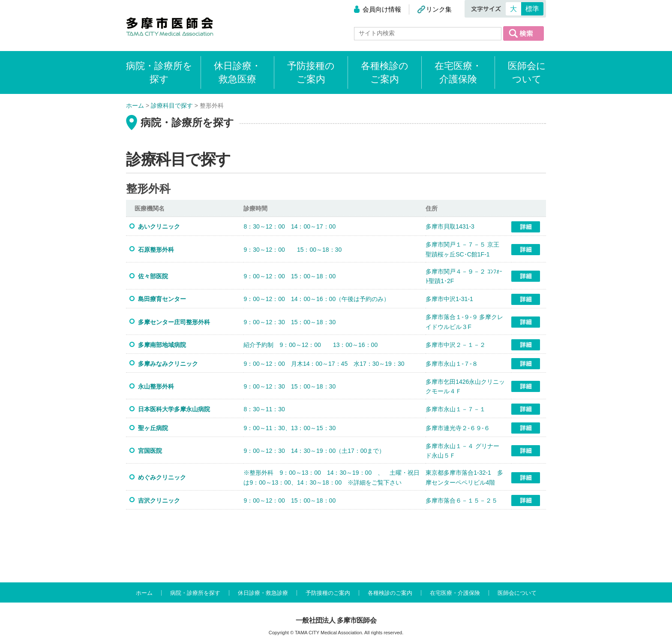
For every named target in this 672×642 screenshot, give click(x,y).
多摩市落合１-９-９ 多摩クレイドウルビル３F (464, 322)
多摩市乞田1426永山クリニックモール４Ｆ (465, 386)
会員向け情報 (382, 9)
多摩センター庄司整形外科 (177, 322)
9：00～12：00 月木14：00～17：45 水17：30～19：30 (324, 364)
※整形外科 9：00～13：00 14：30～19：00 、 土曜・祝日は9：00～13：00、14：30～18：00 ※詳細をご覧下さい (331, 477)
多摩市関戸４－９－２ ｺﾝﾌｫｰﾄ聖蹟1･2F (464, 276)
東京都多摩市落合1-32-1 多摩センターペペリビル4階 (464, 477)
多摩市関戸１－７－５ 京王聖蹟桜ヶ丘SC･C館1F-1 (462, 249)
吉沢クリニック (159, 500)
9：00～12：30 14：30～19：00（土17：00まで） (314, 451)
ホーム (144, 593)
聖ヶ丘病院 (153, 428)
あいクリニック (159, 226)
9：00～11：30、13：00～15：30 (289, 428)
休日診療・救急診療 (263, 593)
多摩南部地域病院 (162, 345)
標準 (532, 9)
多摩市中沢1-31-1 (449, 299)
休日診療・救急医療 (237, 72)
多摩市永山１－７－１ (456, 409)
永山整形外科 (156, 386)
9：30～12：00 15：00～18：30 (292, 250)
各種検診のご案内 (385, 72)
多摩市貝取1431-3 (450, 226)
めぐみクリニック (162, 477)
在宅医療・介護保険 (458, 72)
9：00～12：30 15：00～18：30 (289, 322)
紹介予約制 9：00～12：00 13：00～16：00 (310, 345)
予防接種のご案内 (311, 72)
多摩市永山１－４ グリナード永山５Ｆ (462, 451)
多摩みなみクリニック (168, 364)
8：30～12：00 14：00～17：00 (289, 226)
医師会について (527, 72)
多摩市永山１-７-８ (451, 364)
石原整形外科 (159, 250)
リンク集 (439, 9)
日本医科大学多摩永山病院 (174, 409)
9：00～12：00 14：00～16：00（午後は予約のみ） (316, 299)
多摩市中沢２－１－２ (456, 345)
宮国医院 (150, 451)
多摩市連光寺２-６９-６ (457, 428)
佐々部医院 (153, 276)
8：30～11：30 (264, 409)
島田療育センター (162, 299)
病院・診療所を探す (195, 593)
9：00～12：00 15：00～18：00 (289, 276)
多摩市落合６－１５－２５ (462, 500)
